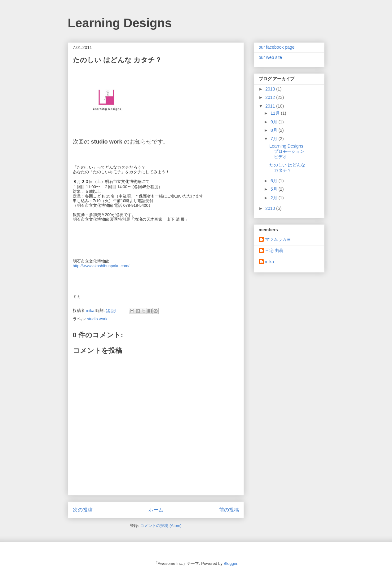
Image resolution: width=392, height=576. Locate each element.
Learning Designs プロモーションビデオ (287, 151)
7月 (275, 139)
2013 (271, 89)
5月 (275, 189)
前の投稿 (229, 510)
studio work (97, 319)
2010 (271, 208)
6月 (275, 181)
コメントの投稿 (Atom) (161, 526)
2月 (275, 198)
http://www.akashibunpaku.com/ (101, 266)
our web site (270, 57)
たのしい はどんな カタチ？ (287, 168)
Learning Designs (120, 23)
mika (270, 262)
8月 (275, 130)
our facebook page (277, 47)
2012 (271, 97)
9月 (275, 122)
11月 (276, 113)
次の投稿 (83, 510)
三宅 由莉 (274, 250)
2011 (271, 106)
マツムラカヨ (278, 239)
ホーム (156, 510)
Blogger (231, 563)
